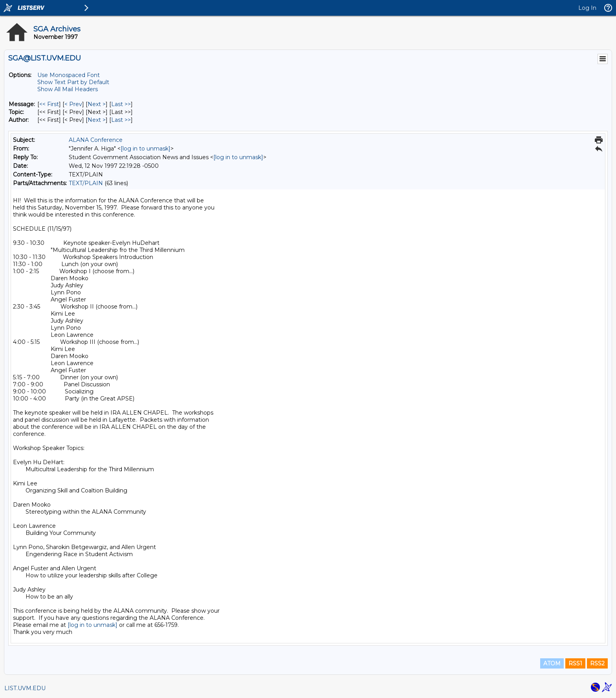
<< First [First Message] (49, 104)
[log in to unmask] (146, 149)
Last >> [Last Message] (121, 104)
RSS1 (575, 663)
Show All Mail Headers (68, 89)
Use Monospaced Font (69, 75)
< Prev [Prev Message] (73, 104)
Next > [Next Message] (97, 104)
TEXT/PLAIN (86, 183)
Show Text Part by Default (73, 82)
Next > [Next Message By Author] (97, 120)
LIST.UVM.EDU (25, 688)
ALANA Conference (96, 140)
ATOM (552, 663)
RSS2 (597, 663)
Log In (587, 8)
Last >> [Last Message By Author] (121, 120)
